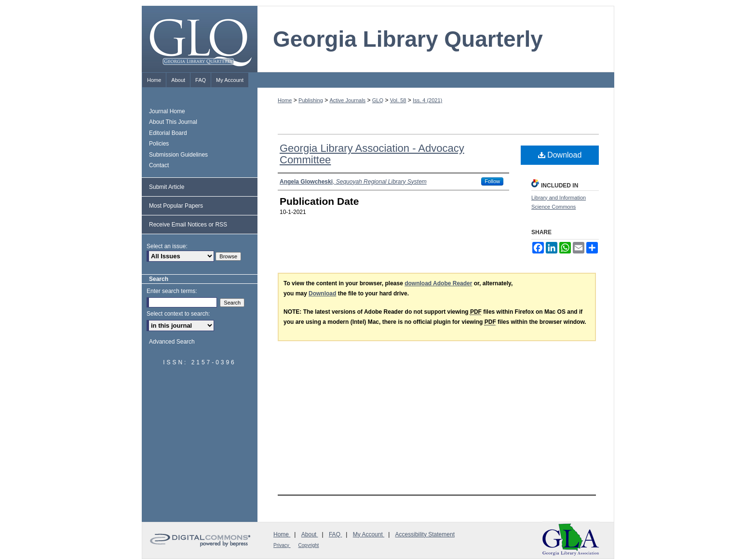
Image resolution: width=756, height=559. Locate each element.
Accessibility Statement (425, 534)
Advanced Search (172, 342)
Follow (492, 181)
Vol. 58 (398, 100)
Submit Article (167, 187)
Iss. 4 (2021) (427, 100)
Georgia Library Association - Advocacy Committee (372, 154)
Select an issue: (167, 246)
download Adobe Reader (438, 283)
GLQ (378, 100)
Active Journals (348, 100)
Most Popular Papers (176, 206)
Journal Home (167, 111)
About (310, 534)
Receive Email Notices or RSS (188, 225)
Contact (159, 165)
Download (560, 155)
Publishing (311, 100)
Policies (159, 144)
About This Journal (173, 122)
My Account (369, 534)
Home (285, 100)
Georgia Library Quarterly (408, 39)
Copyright (309, 545)
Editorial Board (168, 133)
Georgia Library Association (571, 539)
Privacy (282, 545)
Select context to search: (178, 314)
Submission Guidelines (178, 155)
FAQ (335, 534)
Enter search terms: (172, 291)
